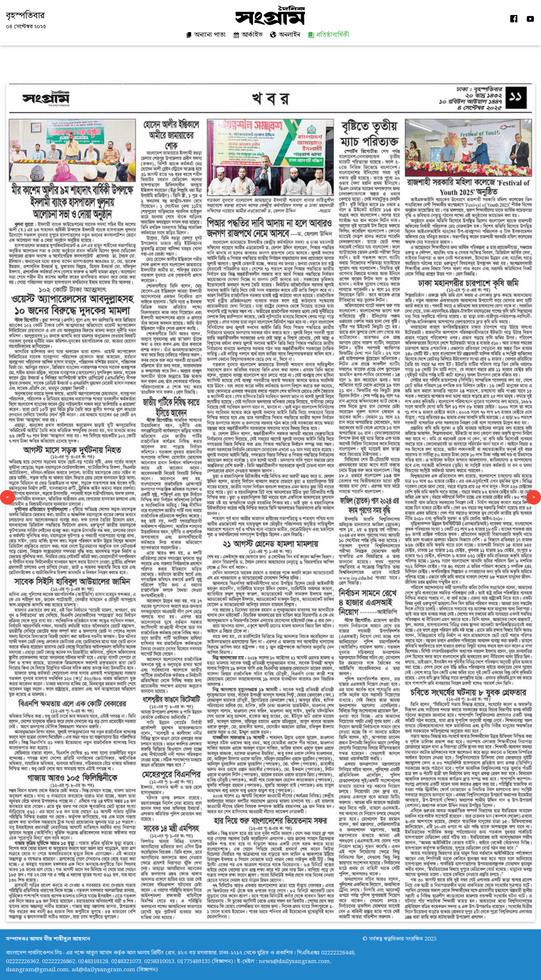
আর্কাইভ (248, 35)
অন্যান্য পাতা (206, 35)
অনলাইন (285, 35)
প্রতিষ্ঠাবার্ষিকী (328, 35)
